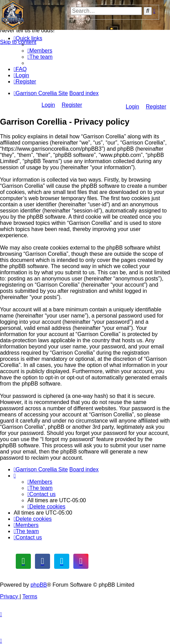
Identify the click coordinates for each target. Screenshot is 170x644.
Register (156, 107)
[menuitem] (40, 51)
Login (132, 107)
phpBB (39, 585)
